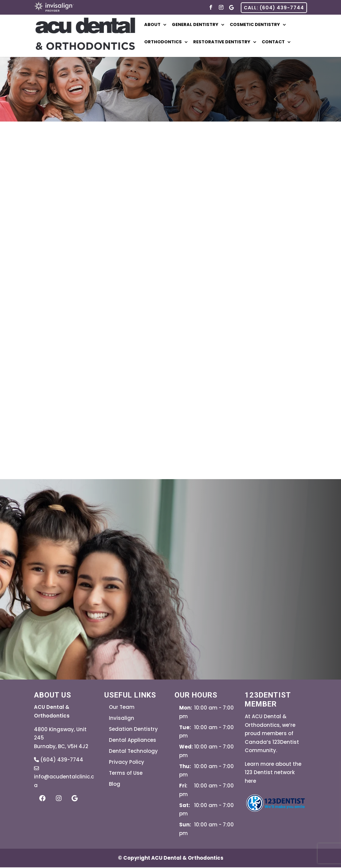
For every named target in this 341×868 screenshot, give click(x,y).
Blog (115, 785)
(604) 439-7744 (59, 761)
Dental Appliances (133, 741)
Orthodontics (169, 43)
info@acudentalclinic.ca (64, 777)
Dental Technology (133, 752)
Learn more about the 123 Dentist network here (273, 773)
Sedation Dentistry (133, 730)
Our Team (122, 708)
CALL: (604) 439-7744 (274, 8)
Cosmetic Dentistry (261, 25)
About (159, 25)
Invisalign (122, 719)
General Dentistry (201, 25)
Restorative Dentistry (228, 43)
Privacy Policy (127, 763)
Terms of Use (126, 774)
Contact (280, 43)
